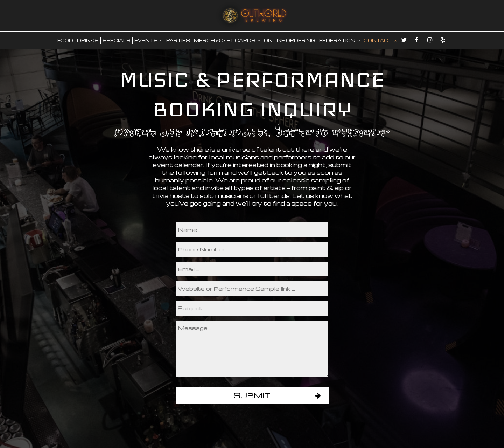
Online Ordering (290, 40)
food (65, 40)
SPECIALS (117, 40)
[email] (252, 269)
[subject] (252, 308)
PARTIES (178, 40)
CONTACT (380, 40)
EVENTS (148, 40)
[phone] (252, 249)
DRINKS (88, 40)
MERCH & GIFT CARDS (227, 40)
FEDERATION (339, 40)
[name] (252, 230)
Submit (252, 395)
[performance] (252, 289)
